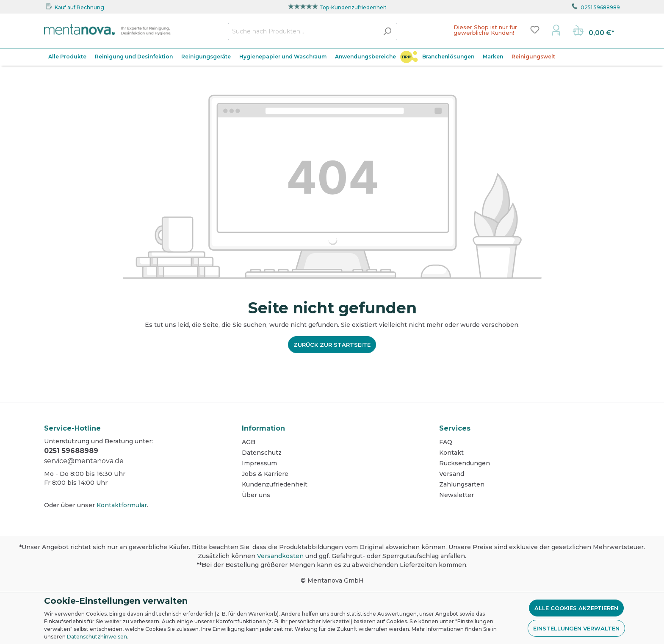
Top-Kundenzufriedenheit (353, 7)
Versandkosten (280, 556)
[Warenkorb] (593, 31)
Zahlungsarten (462, 484)
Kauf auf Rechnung (79, 7)
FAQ (446, 442)
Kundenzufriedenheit (275, 484)
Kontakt (451, 453)
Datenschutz (262, 453)
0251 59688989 (600, 7)
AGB (249, 442)
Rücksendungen (465, 463)
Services (455, 428)
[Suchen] (387, 32)
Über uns (256, 495)
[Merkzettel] (535, 30)
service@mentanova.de (84, 461)
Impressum (259, 463)
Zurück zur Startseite (332, 345)
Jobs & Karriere (265, 474)
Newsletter (456, 495)
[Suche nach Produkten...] (303, 32)
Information (263, 428)
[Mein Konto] (556, 30)
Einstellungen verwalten (576, 628)
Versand (452, 474)
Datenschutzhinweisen (97, 637)
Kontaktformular (122, 505)
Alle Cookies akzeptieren (576, 608)
